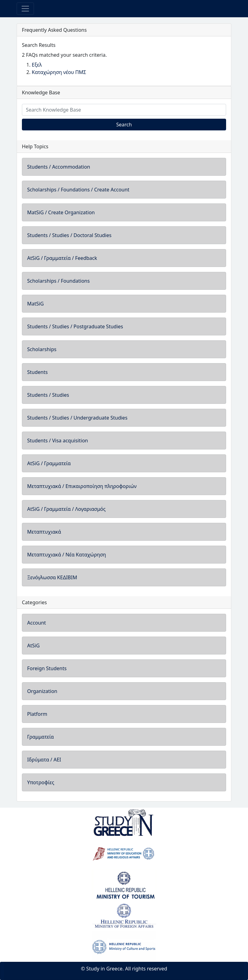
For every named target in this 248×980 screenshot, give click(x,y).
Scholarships (42, 349)
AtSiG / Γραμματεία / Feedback (62, 258)
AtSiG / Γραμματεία (49, 463)
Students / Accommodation (59, 167)
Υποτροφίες (41, 782)
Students (37, 372)
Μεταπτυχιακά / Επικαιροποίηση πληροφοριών (82, 486)
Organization (42, 691)
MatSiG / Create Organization (61, 212)
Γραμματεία (40, 737)
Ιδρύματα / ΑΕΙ (44, 760)
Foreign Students (47, 668)
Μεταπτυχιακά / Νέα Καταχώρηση (67, 555)
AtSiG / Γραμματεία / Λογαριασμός (66, 509)
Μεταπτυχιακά (44, 532)
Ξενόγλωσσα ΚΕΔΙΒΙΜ (52, 577)
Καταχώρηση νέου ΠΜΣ (59, 72)
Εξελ (37, 65)
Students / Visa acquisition (58, 441)
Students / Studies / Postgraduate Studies (75, 326)
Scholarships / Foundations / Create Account (78, 190)
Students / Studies (48, 395)
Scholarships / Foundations (58, 281)
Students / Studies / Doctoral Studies (69, 235)
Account (37, 623)
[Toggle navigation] (25, 9)
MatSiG (35, 304)
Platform (37, 714)
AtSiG (33, 646)
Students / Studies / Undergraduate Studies (77, 418)
